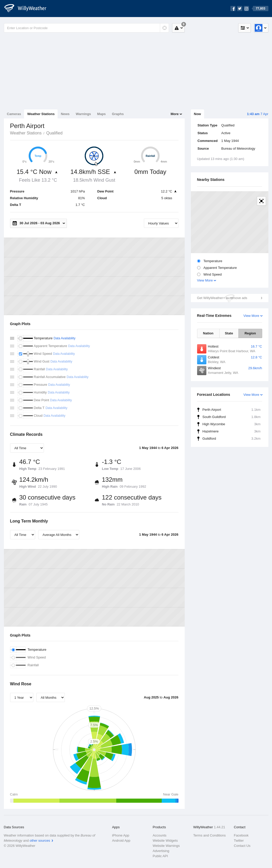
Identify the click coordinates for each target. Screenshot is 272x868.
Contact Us (242, 846)
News (65, 114)
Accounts (160, 835)
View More (205, 280)
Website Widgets (165, 841)
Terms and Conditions (209, 835)
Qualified (54, 133)
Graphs (118, 114)
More (174, 114)
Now (197, 114)
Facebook (241, 835)
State (229, 333)
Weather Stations (41, 114)
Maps (101, 114)
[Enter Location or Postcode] (86, 28)
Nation (208, 333)
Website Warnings (166, 846)
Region (250, 333)
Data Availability (64, 338)
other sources (40, 841)
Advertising (161, 851)
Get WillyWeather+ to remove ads (222, 298)
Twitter (239, 841)
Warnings (83, 114)
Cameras (14, 114)
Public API (160, 856)
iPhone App (121, 835)
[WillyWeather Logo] (28, 9)
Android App (121, 841)
